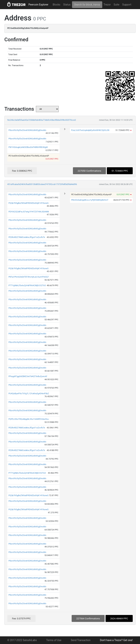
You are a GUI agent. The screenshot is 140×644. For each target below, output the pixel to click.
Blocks (57, 5)
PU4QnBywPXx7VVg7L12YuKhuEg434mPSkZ (29, 394)
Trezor (107, 5)
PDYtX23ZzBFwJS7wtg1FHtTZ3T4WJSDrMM (29, 212)
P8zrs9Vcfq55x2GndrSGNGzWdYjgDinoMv (27, 130)
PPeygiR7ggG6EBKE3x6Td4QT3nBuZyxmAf (28, 376)
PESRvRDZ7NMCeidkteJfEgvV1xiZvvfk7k (27, 237)
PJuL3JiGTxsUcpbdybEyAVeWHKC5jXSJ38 (90, 130)
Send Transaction (81, 640)
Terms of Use (54, 640)
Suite (116, 5)
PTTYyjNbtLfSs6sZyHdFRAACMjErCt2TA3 (27, 285)
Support (127, 5)
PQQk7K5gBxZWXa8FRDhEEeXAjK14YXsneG (28, 203)
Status (67, 5)
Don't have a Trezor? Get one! (116, 640)
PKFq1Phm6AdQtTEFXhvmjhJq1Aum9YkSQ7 (29, 277)
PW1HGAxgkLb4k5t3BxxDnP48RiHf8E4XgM (28, 147)
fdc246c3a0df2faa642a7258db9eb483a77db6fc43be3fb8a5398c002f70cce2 (42, 120)
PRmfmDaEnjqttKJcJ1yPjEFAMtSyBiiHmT (90, 200)
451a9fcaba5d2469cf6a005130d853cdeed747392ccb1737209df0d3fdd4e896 (42, 184)
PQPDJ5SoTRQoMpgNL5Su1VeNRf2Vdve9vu (28, 419)
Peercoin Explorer (38, 5)
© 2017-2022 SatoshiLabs (22, 640)
